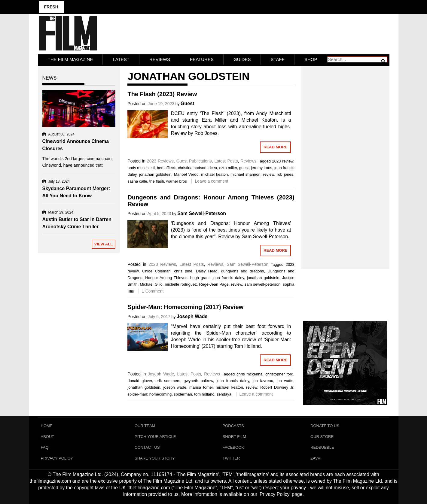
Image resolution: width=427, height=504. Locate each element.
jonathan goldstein (155, 174)
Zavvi (316, 458)
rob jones (285, 174)
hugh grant (200, 278)
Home (47, 426)
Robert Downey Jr (277, 387)
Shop (311, 59)
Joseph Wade (192, 316)
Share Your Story (155, 458)
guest (244, 168)
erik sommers (168, 381)
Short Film (234, 437)
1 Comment (153, 291)
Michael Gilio (151, 284)
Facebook (233, 447)
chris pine (183, 271)
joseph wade (175, 387)
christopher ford (279, 374)
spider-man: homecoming (149, 394)
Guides (242, 59)
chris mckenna (249, 374)
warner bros (177, 181)
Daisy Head (207, 271)
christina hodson (192, 168)
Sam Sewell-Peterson (202, 213)
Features (202, 59)
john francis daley (228, 278)
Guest (187, 103)
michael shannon (246, 174)
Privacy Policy (57, 458)
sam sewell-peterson (262, 284)
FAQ (45, 447)
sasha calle (137, 181)
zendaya (224, 394)
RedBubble (322, 447)
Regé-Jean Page (214, 284)
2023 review (283, 161)
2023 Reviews (160, 161)
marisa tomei (201, 387)
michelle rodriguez (181, 284)
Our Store (322, 437)
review (268, 174)
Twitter (231, 458)
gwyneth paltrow (198, 381)
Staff (278, 59)
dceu (213, 168)
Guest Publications (194, 161)
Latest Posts (226, 161)
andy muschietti (141, 168)
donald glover (140, 381)
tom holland (204, 394)
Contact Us (147, 447)
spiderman (183, 394)
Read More (275, 147)
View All (103, 244)
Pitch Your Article (155, 437)
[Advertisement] (345, 161)
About (48, 437)
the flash (157, 181)
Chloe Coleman (156, 271)
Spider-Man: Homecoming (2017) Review (185, 307)
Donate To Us (325, 426)
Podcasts (233, 426)
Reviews (160, 59)
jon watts (285, 381)
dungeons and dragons (242, 271)
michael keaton (214, 174)
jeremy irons (262, 168)
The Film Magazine (70, 59)
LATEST (121, 59)
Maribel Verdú (186, 174)
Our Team (145, 426)
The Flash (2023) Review (162, 94)
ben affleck (166, 168)
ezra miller (228, 168)
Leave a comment (211, 181)
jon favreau (263, 381)
